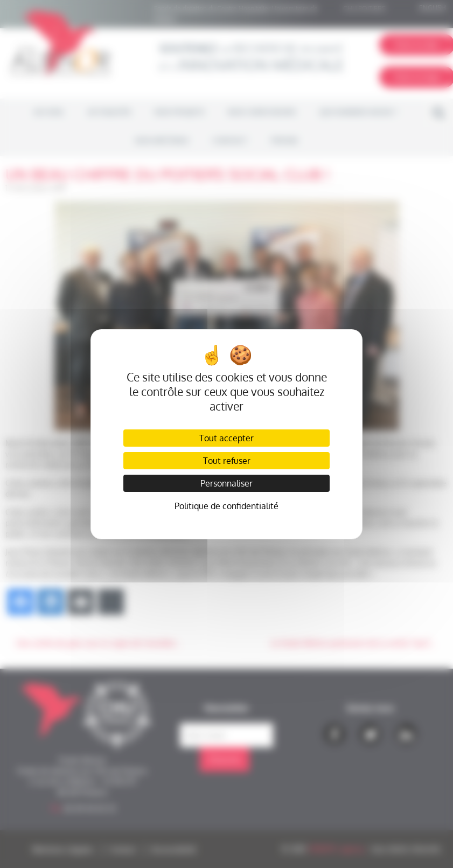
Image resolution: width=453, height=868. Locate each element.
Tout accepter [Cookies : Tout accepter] (226, 438)
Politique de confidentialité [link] (226, 506)
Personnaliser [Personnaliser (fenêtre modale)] (226, 483)
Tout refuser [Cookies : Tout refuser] (227, 461)
